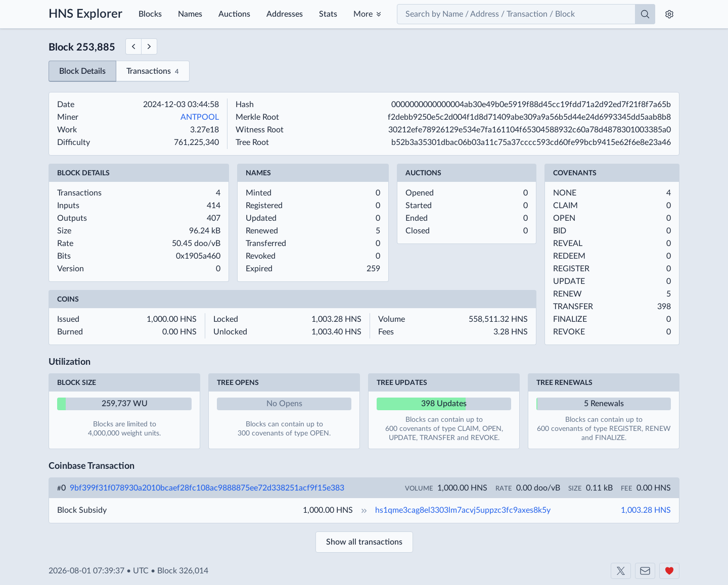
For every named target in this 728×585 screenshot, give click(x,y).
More (363, 14)
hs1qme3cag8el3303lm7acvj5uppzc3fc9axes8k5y (463, 510)
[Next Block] (149, 46)
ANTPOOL (200, 117)
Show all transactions (364, 542)
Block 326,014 (183, 571)
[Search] (645, 14)
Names (190, 14)
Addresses (285, 14)
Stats (328, 14)
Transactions (153, 72)
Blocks (150, 14)
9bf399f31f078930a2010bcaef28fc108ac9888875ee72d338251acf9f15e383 (207, 488)
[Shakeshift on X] (621, 571)
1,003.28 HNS (646, 510)
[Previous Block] (133, 46)
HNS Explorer (85, 14)
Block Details (82, 71)
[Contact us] (645, 571)
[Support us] (669, 571)
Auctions (234, 14)
